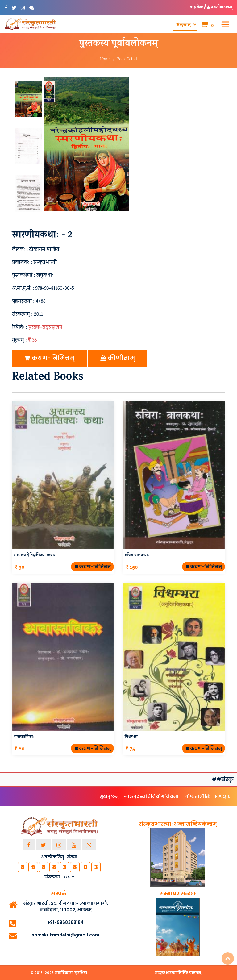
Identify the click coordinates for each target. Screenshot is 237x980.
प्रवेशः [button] (197, 7)
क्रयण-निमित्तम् (49, 358)
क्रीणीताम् (118, 358)
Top (228, 958)
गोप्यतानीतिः (197, 796)
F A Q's (222, 796)
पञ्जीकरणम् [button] (220, 7)
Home (105, 59)
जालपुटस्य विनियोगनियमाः (152, 796)
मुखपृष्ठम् (109, 796)
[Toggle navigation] (225, 24)
